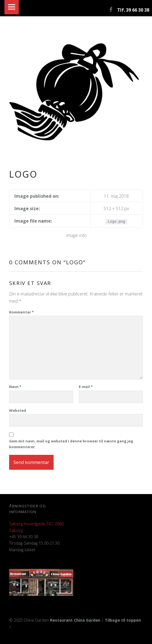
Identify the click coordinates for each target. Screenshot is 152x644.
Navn (15, 387)
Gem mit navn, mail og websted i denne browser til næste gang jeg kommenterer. (71, 444)
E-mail (86, 387)
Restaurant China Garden (75, 620)
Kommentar (21, 312)
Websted (18, 410)
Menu (12, 7)
